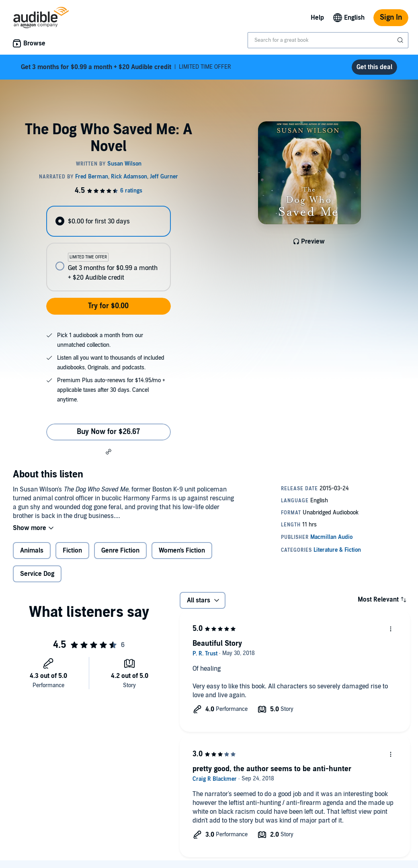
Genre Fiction (120, 551)
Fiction (72, 551)
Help (317, 18)
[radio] (108, 221)
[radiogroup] (108, 249)
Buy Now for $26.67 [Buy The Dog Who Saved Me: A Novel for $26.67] (108, 432)
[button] (109, 451)
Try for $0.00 (108, 306)
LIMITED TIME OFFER (126, 67)
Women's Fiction (182, 551)
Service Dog (37, 574)
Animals (32, 551)
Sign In (391, 17)
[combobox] (328, 40)
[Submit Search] (401, 40)
